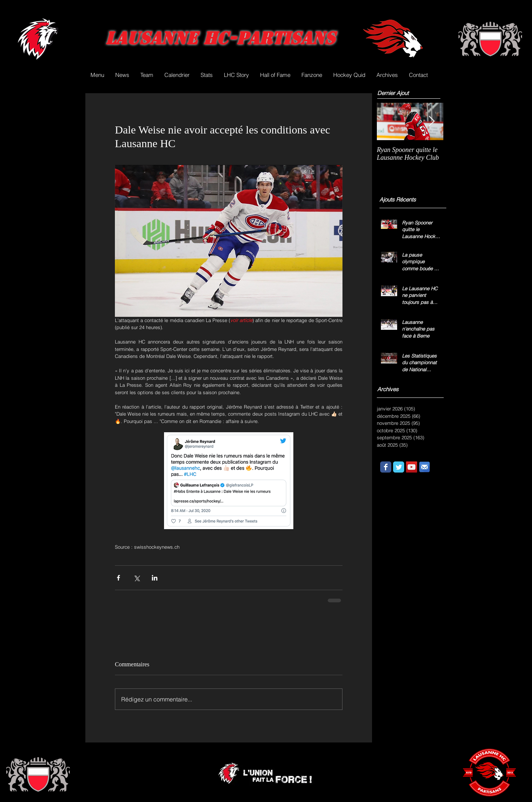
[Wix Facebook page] (386, 467)
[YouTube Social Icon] (412, 467)
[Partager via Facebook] (118, 578)
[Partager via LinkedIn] (155, 578)
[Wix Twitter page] (399, 467)
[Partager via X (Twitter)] (137, 578)
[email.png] (424, 467)
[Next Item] (432, 121)
